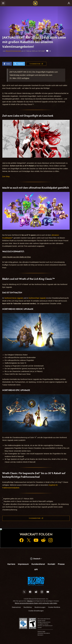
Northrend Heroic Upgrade (14, 298)
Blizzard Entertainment (13, 51)
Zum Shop (6, 176)
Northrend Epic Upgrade (37, 298)
